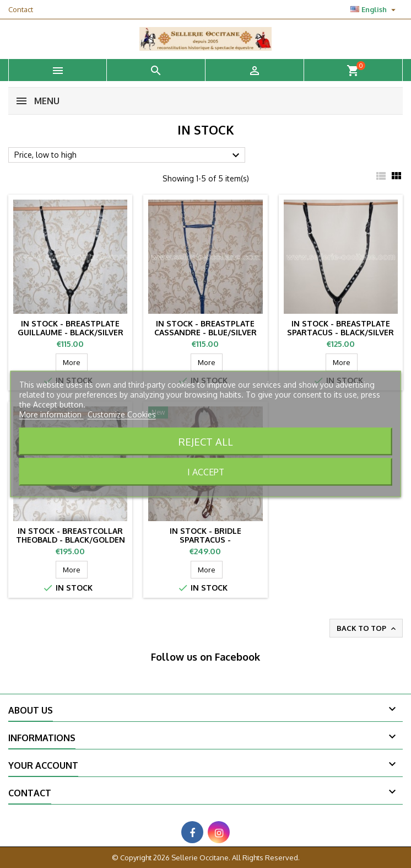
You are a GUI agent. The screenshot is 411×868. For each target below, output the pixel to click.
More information (52, 414)
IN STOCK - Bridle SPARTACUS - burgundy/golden (205, 540)
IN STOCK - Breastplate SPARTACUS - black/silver (340, 328)
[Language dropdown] (374, 9)
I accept (206, 472)
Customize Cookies (122, 414)
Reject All (206, 441)
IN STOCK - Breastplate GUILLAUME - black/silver (71, 328)
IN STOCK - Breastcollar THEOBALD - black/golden (71, 535)
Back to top (367, 629)
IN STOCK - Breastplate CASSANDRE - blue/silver (205, 328)
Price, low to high (128, 156)
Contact (21, 9)
